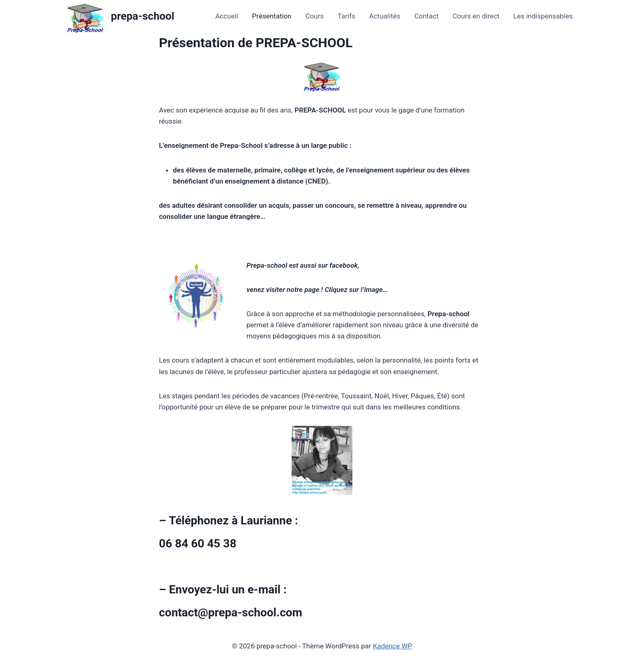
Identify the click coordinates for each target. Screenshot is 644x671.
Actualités (385, 16)
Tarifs (346, 16)
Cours (315, 16)
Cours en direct (476, 16)
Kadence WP (393, 646)
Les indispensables (543, 16)
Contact (426, 16)
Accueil (227, 16)
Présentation (272, 16)
